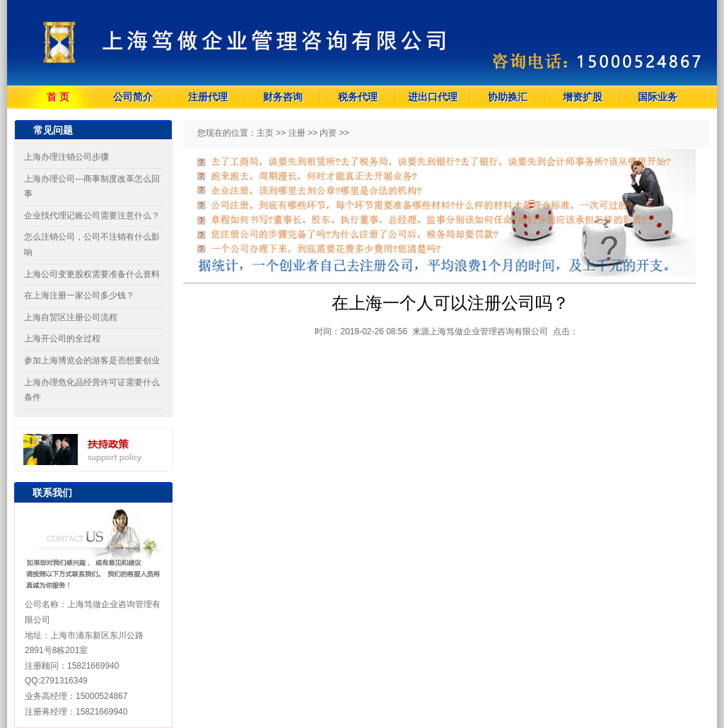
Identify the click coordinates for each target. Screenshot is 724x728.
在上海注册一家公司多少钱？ (79, 295)
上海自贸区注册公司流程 (71, 317)
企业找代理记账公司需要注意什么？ (92, 216)
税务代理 (358, 97)
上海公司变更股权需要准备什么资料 (92, 274)
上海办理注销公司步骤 (66, 157)
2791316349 (64, 681)
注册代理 (208, 97)
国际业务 (658, 97)
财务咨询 (283, 97)
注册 (297, 133)
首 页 (58, 97)
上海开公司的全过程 (62, 339)
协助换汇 (508, 97)
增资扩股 (583, 97)
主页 (265, 133)
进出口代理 (433, 97)
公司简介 (133, 97)
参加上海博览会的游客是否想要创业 (92, 360)
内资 (328, 133)
